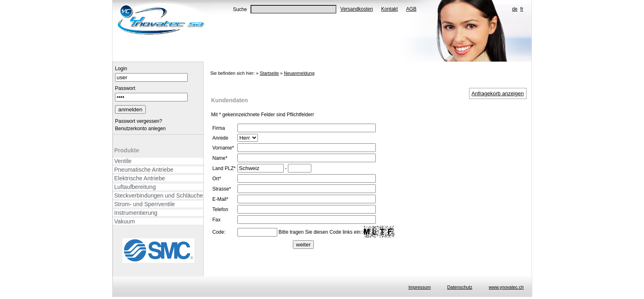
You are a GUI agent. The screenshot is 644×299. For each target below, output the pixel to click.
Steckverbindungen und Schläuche (159, 195)
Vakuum (124, 221)
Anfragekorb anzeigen (498, 93)
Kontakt (390, 9)
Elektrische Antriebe (140, 178)
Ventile (123, 161)
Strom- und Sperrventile (145, 204)
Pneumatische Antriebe (144, 170)
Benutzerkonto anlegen (140, 129)
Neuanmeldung (299, 73)
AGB (411, 9)
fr (522, 9)
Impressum (419, 287)
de (515, 9)
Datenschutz (460, 287)
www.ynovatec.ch (506, 287)
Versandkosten (357, 9)
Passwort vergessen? (139, 121)
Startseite (269, 73)
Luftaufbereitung (135, 187)
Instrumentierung (136, 213)
